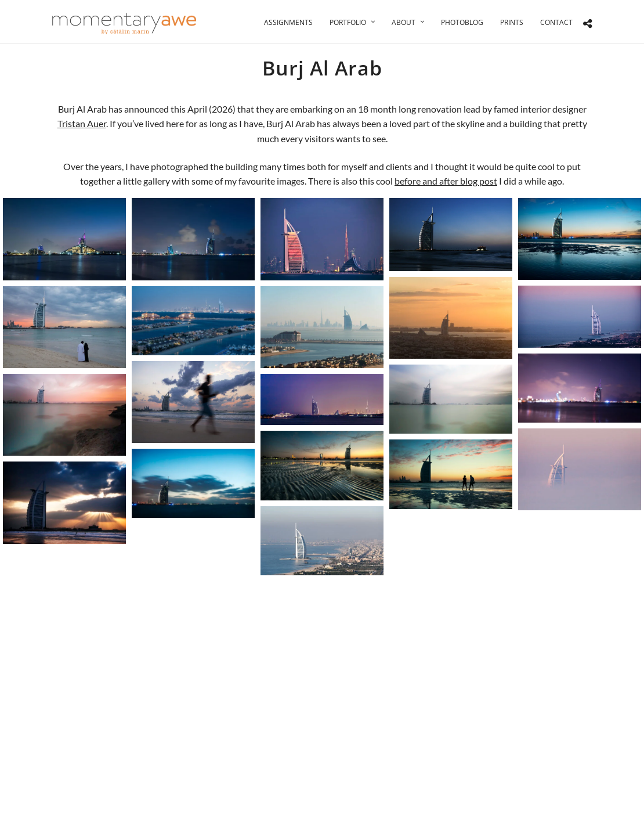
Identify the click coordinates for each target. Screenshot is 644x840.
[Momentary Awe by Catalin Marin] (125, 24)
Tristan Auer (82, 123)
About (404, 22)
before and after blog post (446, 181)
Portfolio (348, 22)
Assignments (288, 22)
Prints (512, 22)
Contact (556, 22)
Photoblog (462, 22)
